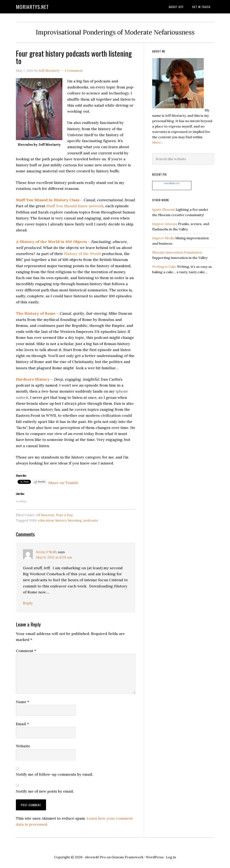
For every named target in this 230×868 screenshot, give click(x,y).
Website (23, 746)
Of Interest (45, 515)
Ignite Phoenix (164, 210)
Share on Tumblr (63, 482)
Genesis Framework (127, 857)
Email (22, 724)
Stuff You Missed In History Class (48, 200)
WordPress (155, 857)
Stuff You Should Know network (75, 206)
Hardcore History (33, 379)
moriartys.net (32, 7)
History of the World (82, 254)
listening (75, 520)
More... (158, 142)
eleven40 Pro (95, 857)
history (61, 520)
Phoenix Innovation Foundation (177, 252)
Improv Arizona (165, 224)
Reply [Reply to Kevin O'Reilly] (28, 603)
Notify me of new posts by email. (45, 791)
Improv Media (163, 238)
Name (23, 702)
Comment (26, 651)
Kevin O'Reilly (47, 552)
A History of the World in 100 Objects (51, 242)
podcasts (91, 520)
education (46, 520)
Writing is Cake (164, 267)
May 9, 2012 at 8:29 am (54, 557)
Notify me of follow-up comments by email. (55, 774)
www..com (172, 183)
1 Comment (74, 70)
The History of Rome (36, 313)
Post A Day (64, 515)
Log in (171, 857)
